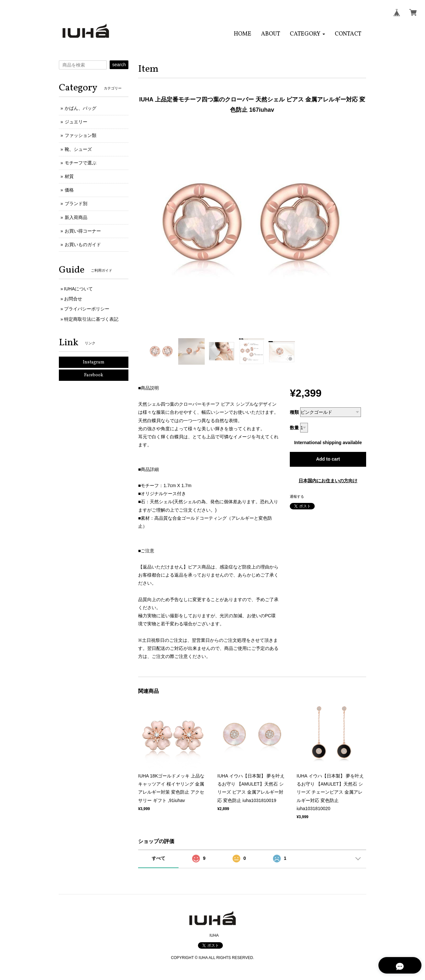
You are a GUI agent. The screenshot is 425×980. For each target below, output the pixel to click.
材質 (69, 176)
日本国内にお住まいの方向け (328, 481)
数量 (294, 428)
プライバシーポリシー (87, 309)
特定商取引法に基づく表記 (91, 319)
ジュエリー (76, 122)
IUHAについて (78, 289)
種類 (294, 412)
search (119, 65)
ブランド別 (76, 203)
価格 (69, 190)
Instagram (94, 362)
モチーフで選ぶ (81, 163)
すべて (158, 858)
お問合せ (73, 299)
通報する (297, 496)
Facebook (94, 375)
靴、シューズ (78, 149)
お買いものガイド (83, 245)
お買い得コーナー (83, 231)
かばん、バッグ (81, 108)
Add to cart (328, 459)
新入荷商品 (76, 217)
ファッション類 (81, 135)
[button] (307, 34)
